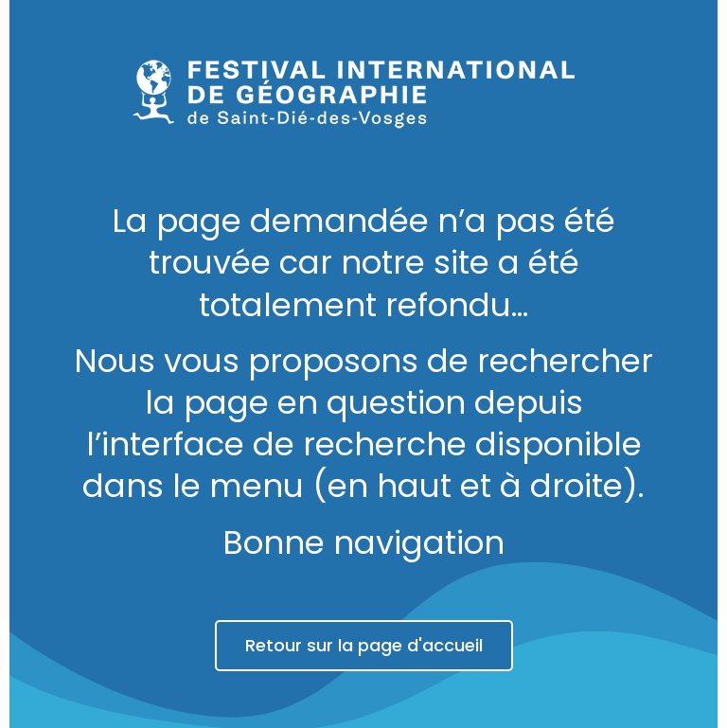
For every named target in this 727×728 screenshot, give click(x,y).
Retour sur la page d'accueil (364, 645)
